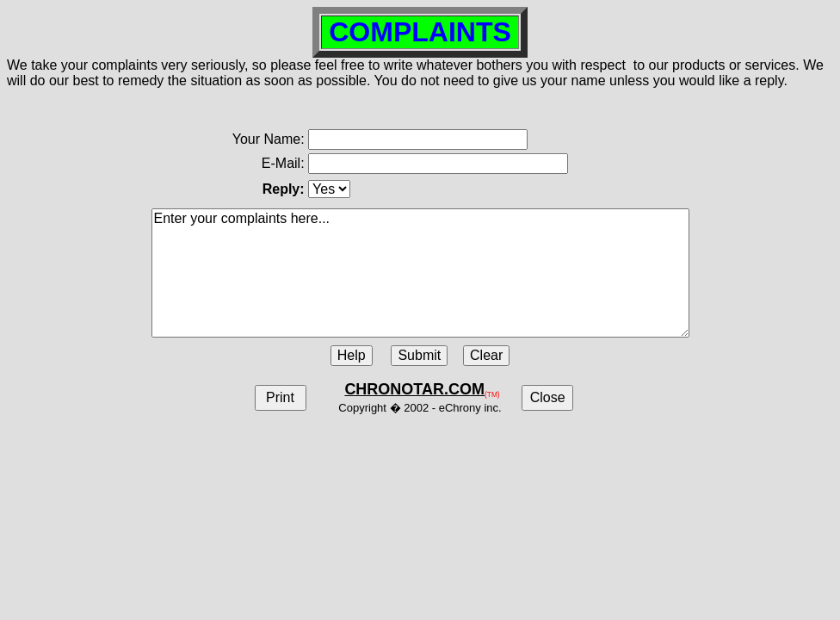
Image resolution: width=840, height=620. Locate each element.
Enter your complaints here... (420, 273)
